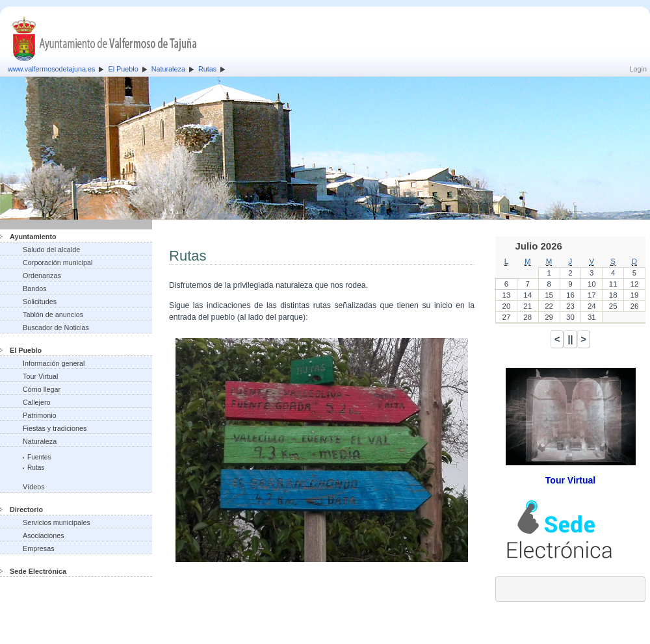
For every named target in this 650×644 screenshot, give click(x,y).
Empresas (39, 548)
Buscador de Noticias (56, 328)
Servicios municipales (57, 522)
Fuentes (39, 457)
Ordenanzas (42, 276)
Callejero (37, 402)
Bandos (35, 289)
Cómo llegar (42, 389)
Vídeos (34, 487)
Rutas (207, 69)
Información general (54, 363)
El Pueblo (123, 69)
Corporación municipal (58, 263)
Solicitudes (40, 302)
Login (638, 69)
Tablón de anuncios (53, 315)
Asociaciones (44, 535)
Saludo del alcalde (51, 250)
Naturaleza (168, 69)
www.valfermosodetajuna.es (51, 69)
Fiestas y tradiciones (55, 428)
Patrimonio (40, 415)
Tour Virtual (40, 376)
